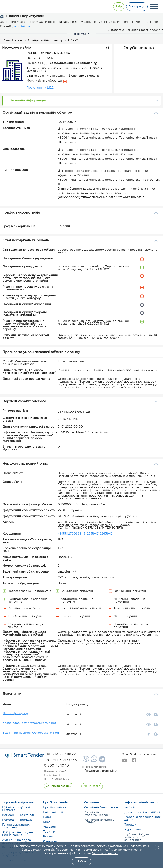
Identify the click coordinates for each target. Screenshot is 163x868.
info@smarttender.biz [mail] (99, 771)
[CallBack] (59, 786)
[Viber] (85, 761)
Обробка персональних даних (143, 818)
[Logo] (18, 7)
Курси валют (134, 830)
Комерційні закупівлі (18, 815)
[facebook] (134, 762)
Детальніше (21, 26)
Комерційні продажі (17, 820)
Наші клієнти (53, 812)
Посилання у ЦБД (40, 88)
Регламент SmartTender (101, 807)
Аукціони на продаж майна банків (18, 834)
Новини (49, 817)
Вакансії (49, 837)
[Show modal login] (119, 7)
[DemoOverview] (92, 786)
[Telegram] (102, 761)
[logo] (25, 755)
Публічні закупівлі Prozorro (16, 809)
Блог (46, 822)
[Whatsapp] (93, 761)
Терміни (49, 832)
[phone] (60, 755)
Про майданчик (55, 807)
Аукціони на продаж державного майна (18, 841)
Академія (50, 827)
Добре (81, 861)
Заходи (130, 807)
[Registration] (137, 7)
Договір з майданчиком (142, 812)
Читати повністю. (105, 853)
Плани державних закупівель (16, 826)
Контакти (50, 841)
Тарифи (130, 825)
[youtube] (125, 762)
